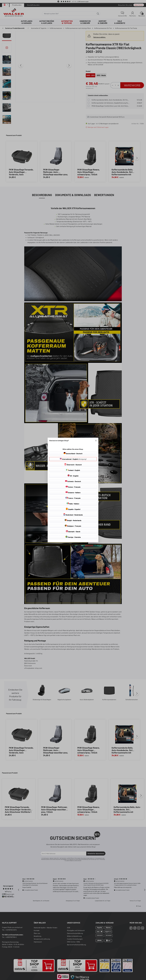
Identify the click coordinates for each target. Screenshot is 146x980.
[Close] (96, 441)
